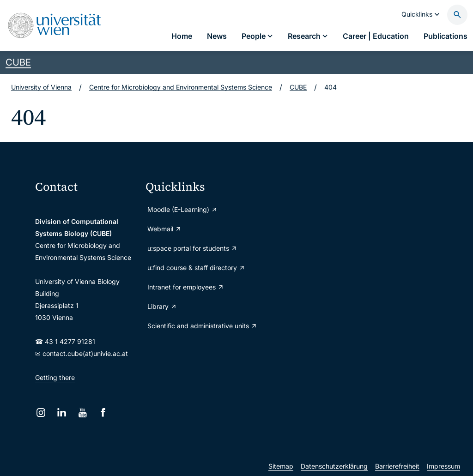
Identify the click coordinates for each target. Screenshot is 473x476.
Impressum (443, 466)
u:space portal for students (192, 248)
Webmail (164, 229)
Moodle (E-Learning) (182, 209)
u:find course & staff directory (196, 268)
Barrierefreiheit (397, 466)
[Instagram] (41, 413)
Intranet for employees (186, 287)
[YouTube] (82, 413)
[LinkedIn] (62, 413)
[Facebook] (103, 413)
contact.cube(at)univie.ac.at (85, 353)
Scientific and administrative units (197, 326)
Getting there (55, 377)
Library (162, 306)
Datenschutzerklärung (334, 466)
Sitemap (281, 466)
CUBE (18, 62)
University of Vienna (41, 87)
